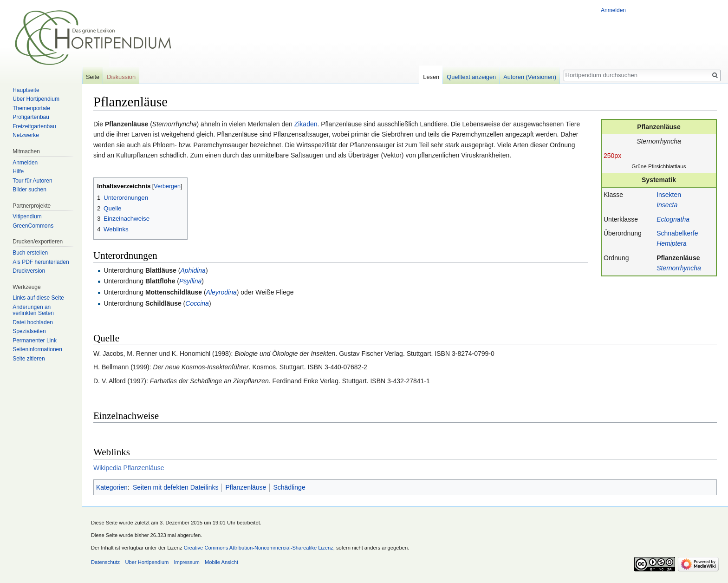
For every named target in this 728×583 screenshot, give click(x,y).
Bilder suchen (29, 190)
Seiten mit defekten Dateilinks (175, 487)
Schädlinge (289, 487)
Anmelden (613, 10)
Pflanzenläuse (678, 258)
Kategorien (112, 487)
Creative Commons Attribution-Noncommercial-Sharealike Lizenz (259, 548)
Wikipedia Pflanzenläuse (129, 468)
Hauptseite (26, 90)
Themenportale (31, 108)
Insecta (667, 205)
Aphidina (193, 270)
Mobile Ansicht (221, 562)
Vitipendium (27, 216)
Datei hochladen (33, 322)
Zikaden (306, 124)
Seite (93, 77)
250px (612, 156)
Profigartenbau (31, 117)
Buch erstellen (30, 253)
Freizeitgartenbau (34, 126)
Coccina (197, 303)
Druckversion (29, 271)
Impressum (186, 562)
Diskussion (121, 77)
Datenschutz (105, 562)
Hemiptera (672, 243)
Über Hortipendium (36, 99)
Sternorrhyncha (679, 268)
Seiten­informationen (37, 349)
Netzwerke (26, 135)
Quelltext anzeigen (471, 77)
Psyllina (190, 281)
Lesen (431, 77)
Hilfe (18, 171)
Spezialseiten (29, 331)
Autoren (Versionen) (530, 77)
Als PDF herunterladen (41, 262)
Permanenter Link (35, 341)
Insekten (669, 195)
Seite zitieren (29, 359)
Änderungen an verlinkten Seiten (33, 310)
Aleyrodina (221, 292)
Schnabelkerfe (677, 233)
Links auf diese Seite (38, 298)
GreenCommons (33, 226)
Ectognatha (673, 219)
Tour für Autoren (32, 181)
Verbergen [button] (167, 186)
